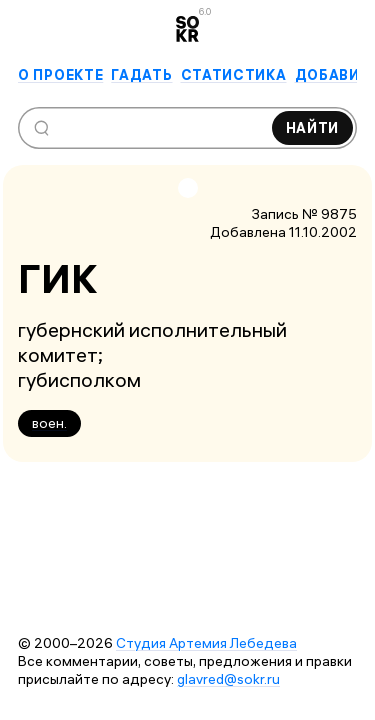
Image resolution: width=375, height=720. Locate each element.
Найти (313, 128)
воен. (49, 423)
